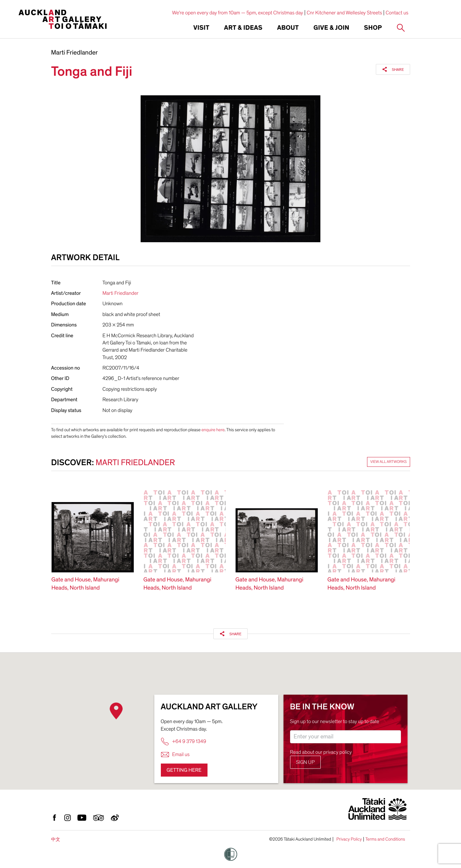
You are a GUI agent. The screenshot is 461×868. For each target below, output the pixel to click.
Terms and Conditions (385, 839)
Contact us (397, 13)
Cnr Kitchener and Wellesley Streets (344, 13)
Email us (175, 755)
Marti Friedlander (75, 53)
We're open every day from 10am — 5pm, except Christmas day (238, 13)
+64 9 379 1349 (184, 742)
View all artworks (389, 462)
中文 (56, 839)
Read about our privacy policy (321, 752)
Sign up (305, 762)
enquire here (213, 430)
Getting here (184, 770)
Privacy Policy (349, 839)
